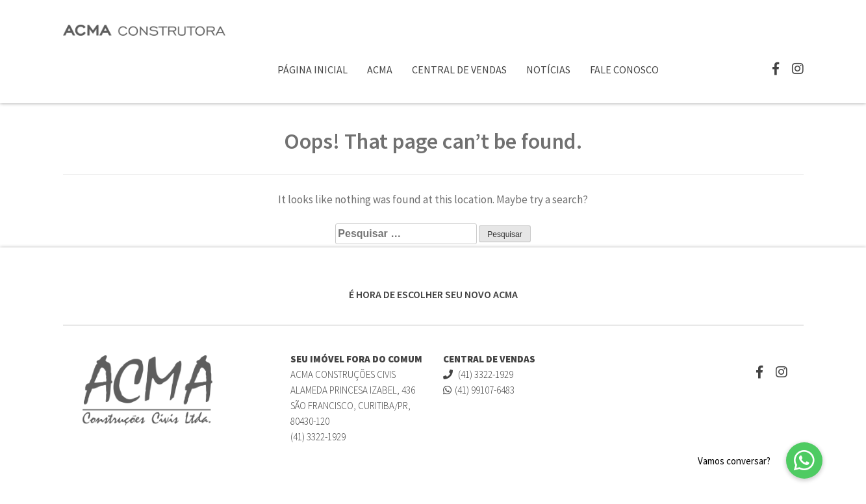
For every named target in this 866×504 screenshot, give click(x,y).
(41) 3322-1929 (478, 374)
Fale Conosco (624, 69)
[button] (804, 460)
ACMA (380, 69)
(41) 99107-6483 (479, 390)
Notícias (548, 69)
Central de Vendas (459, 69)
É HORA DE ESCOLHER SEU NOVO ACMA (433, 294)
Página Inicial (312, 69)
